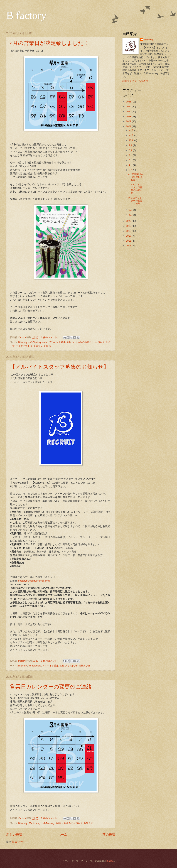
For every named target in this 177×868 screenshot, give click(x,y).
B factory (26, 15)
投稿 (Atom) (18, 842)
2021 (129, 126)
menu (45, 342)
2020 (129, 221)
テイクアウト (23, 346)
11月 (131, 135)
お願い (70, 342)
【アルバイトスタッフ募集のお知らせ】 (59, 367)
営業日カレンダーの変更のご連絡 (51, 687)
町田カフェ (37, 346)
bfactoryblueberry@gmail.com (34, 581)
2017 (129, 236)
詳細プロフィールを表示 (135, 81)
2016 (129, 241)
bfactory (148, 40)
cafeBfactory (35, 342)
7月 (131, 155)
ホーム (62, 835)
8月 (131, 150)
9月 (131, 145)
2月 (131, 210)
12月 (131, 130)
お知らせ (100, 342)
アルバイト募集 (57, 342)
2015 (129, 246)
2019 (129, 226)
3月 (131, 170)
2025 (129, 106)
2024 (129, 111)
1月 (131, 215)
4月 (131, 165)
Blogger (110, 861)
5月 (131, 160)
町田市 (47, 346)
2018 (129, 231)
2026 (129, 102)
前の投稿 (109, 835)
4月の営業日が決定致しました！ (49, 43)
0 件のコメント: (50, 337)
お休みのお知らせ (85, 342)
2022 (129, 121)
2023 (129, 117)
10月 (131, 140)
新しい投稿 (14, 835)
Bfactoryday (34, 823)
